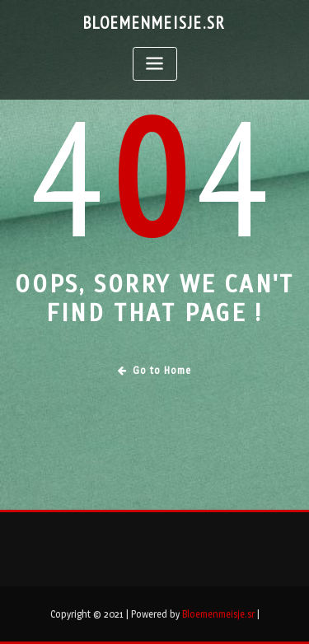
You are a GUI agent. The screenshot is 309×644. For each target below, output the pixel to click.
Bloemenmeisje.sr (154, 23)
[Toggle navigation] (155, 64)
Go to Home (154, 370)
